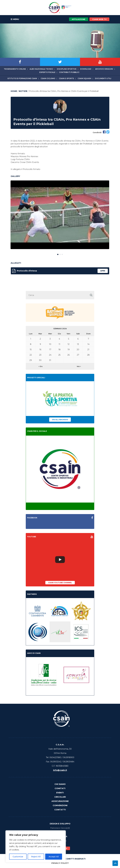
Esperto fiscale (47, 72)
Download (86, 69)
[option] (60, 215)
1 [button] (58, 254)
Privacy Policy (60, 863)
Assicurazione (60, 801)
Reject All (36, 857)
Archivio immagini (104, 69)
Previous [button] (18, 215)
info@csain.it (60, 770)
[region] (36, 846)
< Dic (41, 366)
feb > (79, 366)
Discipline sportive (67, 69)
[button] (91, 295)
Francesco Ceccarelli (60, 828)
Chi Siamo (60, 784)
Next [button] (102, 215)
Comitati (60, 788)
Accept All (54, 857)
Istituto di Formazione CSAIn (22, 78)
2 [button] (60, 254)
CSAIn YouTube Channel (60, 583)
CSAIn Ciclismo (48, 78)
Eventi (60, 793)
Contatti (60, 810)
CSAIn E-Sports (66, 78)
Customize (18, 857)
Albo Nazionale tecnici (41, 69)
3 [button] (62, 254)
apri (103, 271)
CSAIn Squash (84, 78)
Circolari (60, 797)
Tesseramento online (15, 69)
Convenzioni (60, 805)
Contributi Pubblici (69, 72)
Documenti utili (103, 78)
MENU (15, 19)
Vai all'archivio (60, 420)
